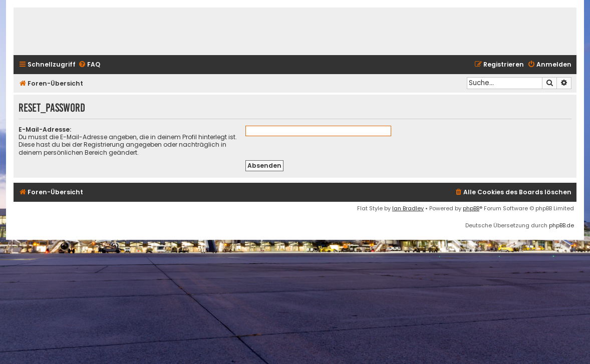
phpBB (471, 208)
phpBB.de (561, 225)
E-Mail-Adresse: (45, 129)
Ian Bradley (408, 208)
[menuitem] (89, 65)
